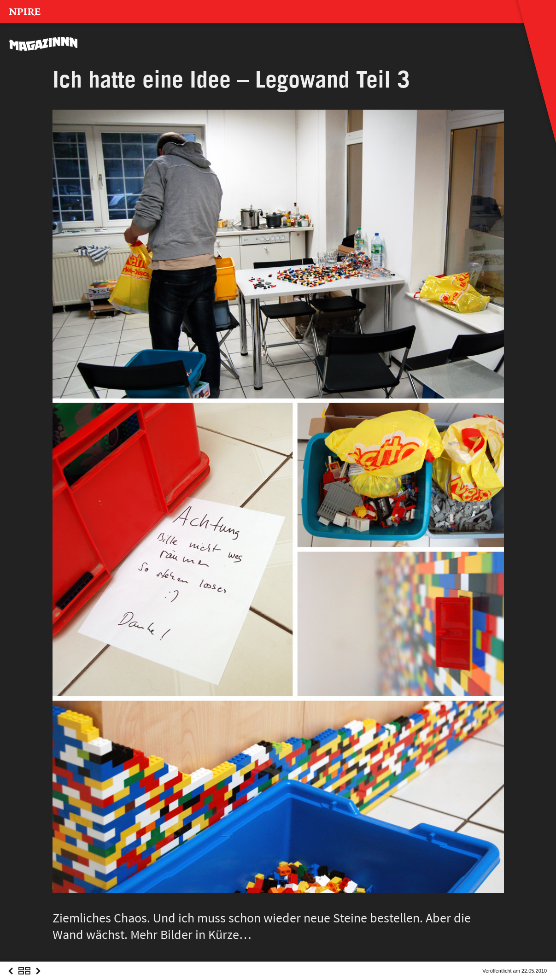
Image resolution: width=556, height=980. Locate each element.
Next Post (38, 979)
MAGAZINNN (44, 44)
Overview (24, 979)
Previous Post (11, 979)
